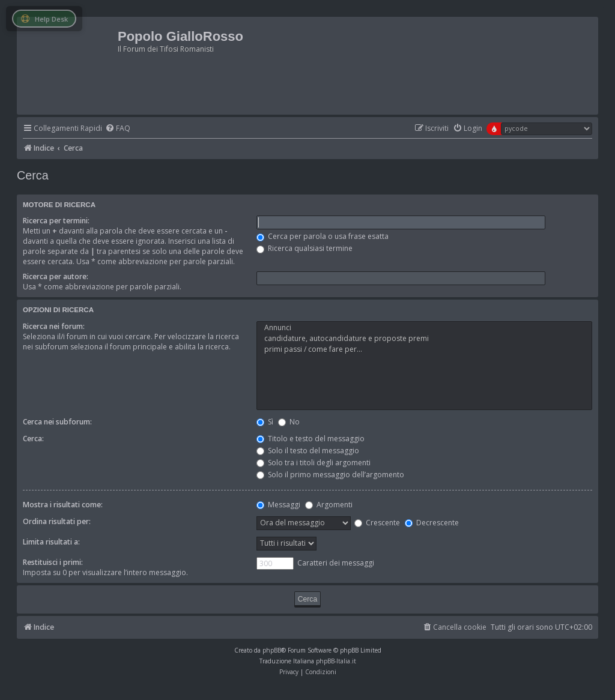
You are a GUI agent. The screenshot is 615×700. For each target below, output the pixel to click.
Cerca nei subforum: (57, 422)
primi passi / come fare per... (424, 349)
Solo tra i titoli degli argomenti (314, 463)
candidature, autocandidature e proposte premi (424, 339)
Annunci (424, 328)
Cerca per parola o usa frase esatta (323, 236)
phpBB (272, 650)
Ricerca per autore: (56, 276)
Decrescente (432, 523)
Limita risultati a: (51, 542)
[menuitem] (118, 129)
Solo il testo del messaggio (308, 451)
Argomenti (329, 505)
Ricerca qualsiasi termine (304, 248)
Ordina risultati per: (57, 521)
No (289, 422)
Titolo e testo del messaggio (311, 439)
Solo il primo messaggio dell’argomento (330, 475)
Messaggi (278, 505)
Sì (265, 422)
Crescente (377, 523)
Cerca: (33, 439)
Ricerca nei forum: (54, 326)
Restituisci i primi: (53, 562)
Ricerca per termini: (56, 221)
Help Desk (44, 19)
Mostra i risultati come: (63, 505)
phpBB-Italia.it (336, 661)
